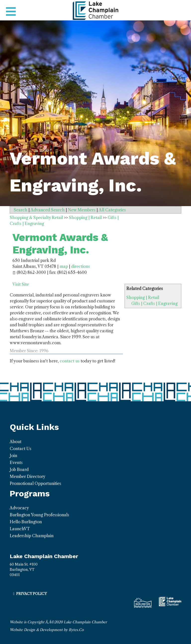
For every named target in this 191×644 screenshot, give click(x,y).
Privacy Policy (31, 594)
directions (81, 266)
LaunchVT (20, 529)
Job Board (19, 469)
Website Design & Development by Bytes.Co (47, 630)
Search (21, 210)
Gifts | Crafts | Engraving (154, 303)
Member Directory (27, 476)
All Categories (112, 210)
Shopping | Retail (143, 297)
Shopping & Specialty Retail (36, 218)
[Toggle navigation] (11, 12)
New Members (82, 210)
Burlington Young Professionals (39, 515)
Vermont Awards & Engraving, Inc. (60, 244)
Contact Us (21, 449)
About (16, 442)
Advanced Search (48, 210)
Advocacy (19, 508)
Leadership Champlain (32, 536)
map (64, 266)
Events (16, 463)
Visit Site (21, 284)
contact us (70, 361)
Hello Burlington (26, 522)
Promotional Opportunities (35, 483)
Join (13, 456)
